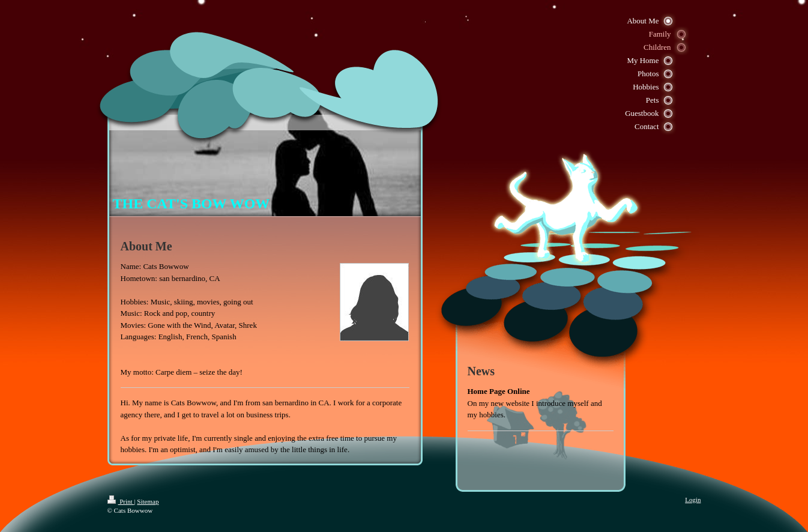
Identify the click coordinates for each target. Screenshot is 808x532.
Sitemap (148, 501)
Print (121, 501)
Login (693, 500)
